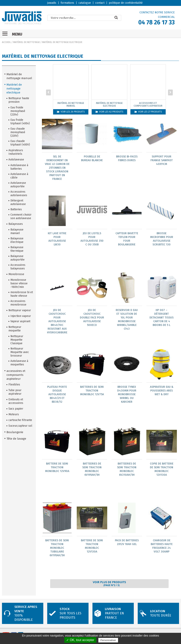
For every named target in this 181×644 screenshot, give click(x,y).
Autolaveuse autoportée (18, 185)
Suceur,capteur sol (20, 426)
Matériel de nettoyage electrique (62, 42)
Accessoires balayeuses (18, 267)
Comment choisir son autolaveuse (21, 216)
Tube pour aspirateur (15, 392)
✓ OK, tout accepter (80, 640)
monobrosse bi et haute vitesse (22, 294)
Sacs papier (16, 409)
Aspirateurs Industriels (16, 152)
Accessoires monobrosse (18, 303)
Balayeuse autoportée (18, 258)
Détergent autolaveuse (18, 202)
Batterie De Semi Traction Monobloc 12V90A (57, 468)
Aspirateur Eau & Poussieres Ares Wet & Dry (162, 391)
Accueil (6, 42)
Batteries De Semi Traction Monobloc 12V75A (92, 391)
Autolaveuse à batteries (19, 167)
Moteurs (14, 414)
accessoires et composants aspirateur (16, 375)
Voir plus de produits (109, 585)
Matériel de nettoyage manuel (19, 76)
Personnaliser (108, 640)
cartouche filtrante (20, 420)
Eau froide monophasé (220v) (18, 111)
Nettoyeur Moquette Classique (17, 340)
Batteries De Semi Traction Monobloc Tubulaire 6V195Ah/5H (57, 549)
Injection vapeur (21, 316)
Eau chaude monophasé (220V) (18, 132)
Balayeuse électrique (17, 240)
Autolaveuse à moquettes (19, 363)
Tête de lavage (16, 439)
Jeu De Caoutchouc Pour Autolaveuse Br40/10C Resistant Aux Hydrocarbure (57, 322)
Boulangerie (15, 432)
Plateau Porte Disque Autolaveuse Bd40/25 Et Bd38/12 (57, 395)
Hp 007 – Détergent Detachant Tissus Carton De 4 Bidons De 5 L (162, 318)
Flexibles (14, 385)
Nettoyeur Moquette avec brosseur (20, 352)
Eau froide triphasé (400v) (20, 122)
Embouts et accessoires (16, 401)
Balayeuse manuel (17, 231)
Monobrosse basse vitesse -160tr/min (19, 283)
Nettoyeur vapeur (20, 310)
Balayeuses (16, 224)
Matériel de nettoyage (26, 42)
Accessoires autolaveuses (19, 193)
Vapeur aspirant (20, 321)
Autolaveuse (16, 160)
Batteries (16, 209)
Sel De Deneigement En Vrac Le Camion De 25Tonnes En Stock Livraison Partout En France (57, 168)
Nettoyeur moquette (15, 329)
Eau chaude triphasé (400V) (20, 143)
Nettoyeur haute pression (19, 100)
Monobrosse (16, 274)
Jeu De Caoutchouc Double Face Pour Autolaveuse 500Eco (92, 318)
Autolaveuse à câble (19, 176)
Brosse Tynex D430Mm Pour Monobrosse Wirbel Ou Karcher (127, 395)
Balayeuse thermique (17, 249)
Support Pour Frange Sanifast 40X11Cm (162, 160)
